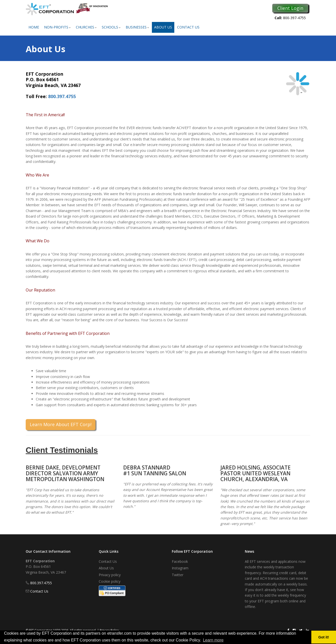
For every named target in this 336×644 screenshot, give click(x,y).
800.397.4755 (62, 96)
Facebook (180, 561)
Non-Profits (57, 27)
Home (34, 27)
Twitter (178, 575)
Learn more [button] (213, 640)
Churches (86, 27)
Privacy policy (110, 575)
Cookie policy (110, 581)
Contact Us (188, 27)
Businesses (137, 27)
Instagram (180, 568)
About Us (163, 27)
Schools (111, 27)
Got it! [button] (324, 637)
